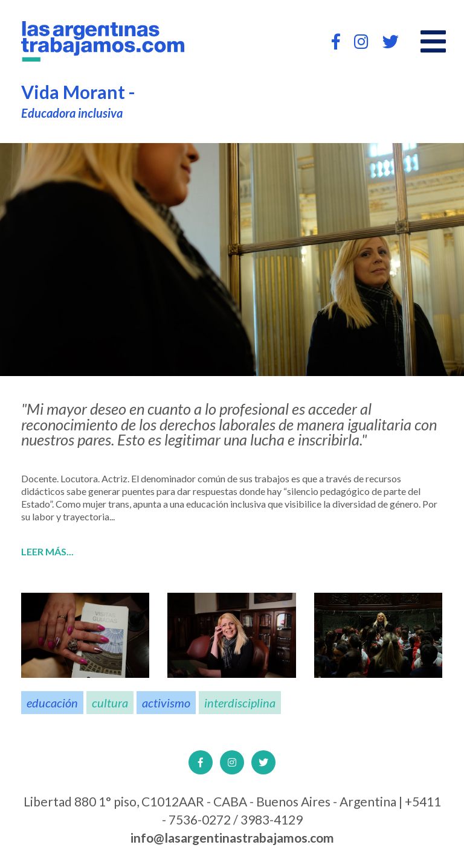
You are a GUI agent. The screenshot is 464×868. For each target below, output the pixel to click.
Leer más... (47, 552)
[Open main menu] (433, 42)
